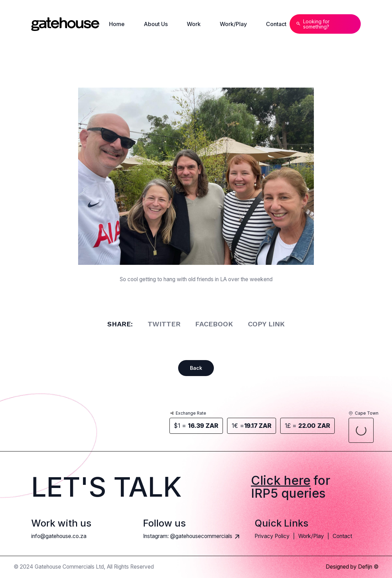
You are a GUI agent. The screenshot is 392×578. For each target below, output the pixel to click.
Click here (281, 481)
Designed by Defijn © (352, 567)
